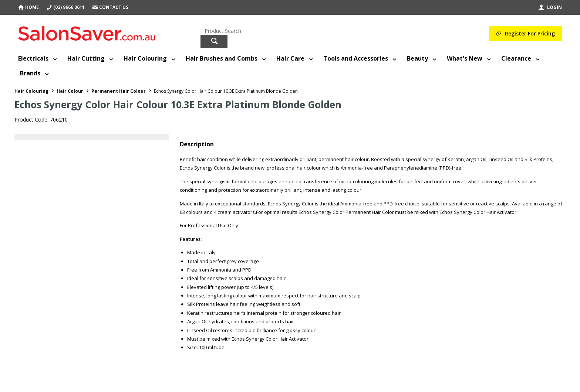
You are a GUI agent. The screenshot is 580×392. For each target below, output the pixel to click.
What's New (465, 58)
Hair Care (290, 58)
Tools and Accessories (356, 58)
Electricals (33, 58)
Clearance (516, 58)
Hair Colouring (145, 58)
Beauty (417, 58)
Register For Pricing (530, 33)
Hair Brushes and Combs (222, 58)
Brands (30, 73)
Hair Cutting (86, 58)
